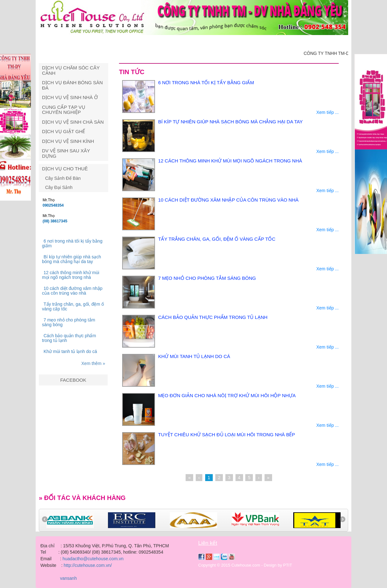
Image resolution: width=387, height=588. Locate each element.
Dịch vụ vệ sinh (139, 42)
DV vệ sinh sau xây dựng (66, 153)
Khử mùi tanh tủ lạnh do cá (70, 351)
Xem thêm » (93, 363)
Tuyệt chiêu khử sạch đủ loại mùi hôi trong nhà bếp (227, 435)
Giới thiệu (96, 42)
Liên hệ (328, 42)
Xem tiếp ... (327, 112)
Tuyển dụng (293, 42)
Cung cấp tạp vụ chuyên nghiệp (64, 110)
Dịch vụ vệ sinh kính (68, 141)
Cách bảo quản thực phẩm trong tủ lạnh (69, 338)
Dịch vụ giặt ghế (63, 131)
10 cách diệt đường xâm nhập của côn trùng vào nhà (72, 291)
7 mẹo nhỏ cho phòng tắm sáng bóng (68, 322)
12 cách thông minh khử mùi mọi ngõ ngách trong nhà (71, 275)
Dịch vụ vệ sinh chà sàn (73, 122)
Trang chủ (58, 42)
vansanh (68, 578)
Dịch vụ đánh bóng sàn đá (72, 85)
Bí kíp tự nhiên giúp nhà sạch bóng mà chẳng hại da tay (71, 259)
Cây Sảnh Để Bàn (63, 178)
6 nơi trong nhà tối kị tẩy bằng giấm (72, 243)
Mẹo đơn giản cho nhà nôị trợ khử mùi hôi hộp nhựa (227, 395)
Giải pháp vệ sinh (245, 42)
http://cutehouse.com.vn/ (88, 565)
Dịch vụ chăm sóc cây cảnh (71, 70)
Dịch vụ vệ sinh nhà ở (70, 97)
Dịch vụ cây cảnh (191, 42)
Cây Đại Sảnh (59, 187)
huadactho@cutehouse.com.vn (93, 559)
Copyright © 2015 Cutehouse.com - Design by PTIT (245, 565)
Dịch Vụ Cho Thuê (65, 169)
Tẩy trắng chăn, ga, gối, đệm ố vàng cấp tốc (73, 306)
